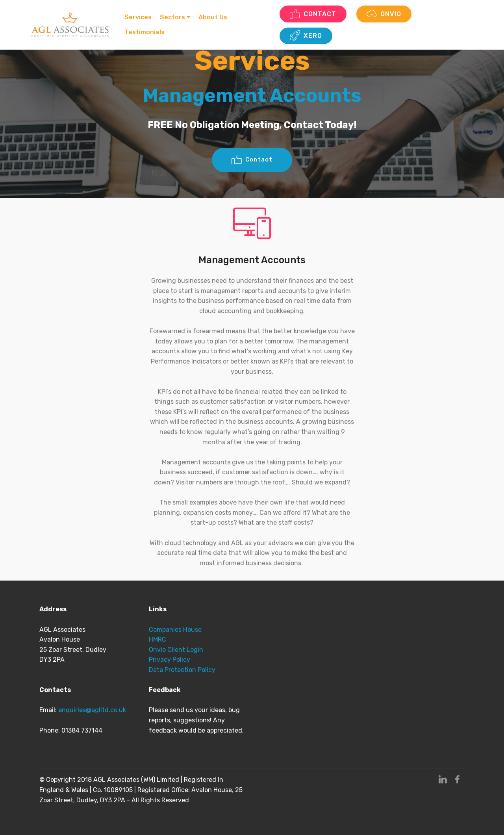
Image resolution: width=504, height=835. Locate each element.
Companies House (176, 630)
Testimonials (145, 32)
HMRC (157, 639)
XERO (306, 36)
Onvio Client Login (176, 650)
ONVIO (385, 14)
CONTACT (313, 14)
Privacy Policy (170, 660)
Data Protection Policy (182, 670)
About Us (214, 17)
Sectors (173, 17)
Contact (252, 160)
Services (139, 17)
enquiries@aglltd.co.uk (93, 710)
